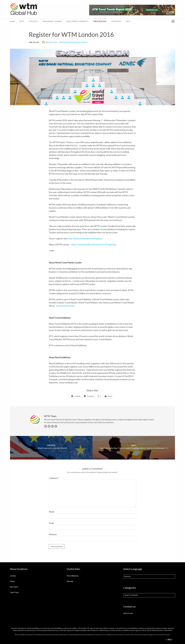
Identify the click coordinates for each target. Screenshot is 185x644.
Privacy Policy (83, 635)
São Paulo (14, 587)
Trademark (54, 635)
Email (51, 523)
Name (52, 512)
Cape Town (14, 592)
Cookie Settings (73, 635)
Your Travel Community (77, 21)
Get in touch (128, 613)
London (13, 576)
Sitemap (70, 581)
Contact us (121, 635)
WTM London (81, 42)
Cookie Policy (63, 635)
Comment (54, 478)
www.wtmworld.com (65, 306)
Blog (22, 21)
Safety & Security (94, 635)
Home (12, 21)
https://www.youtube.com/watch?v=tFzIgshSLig (94, 245)
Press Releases (100, 21)
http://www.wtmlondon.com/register (85, 238)
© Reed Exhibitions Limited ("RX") (25, 635)
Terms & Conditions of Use (108, 635)
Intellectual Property (43, 635)
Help (128, 21)
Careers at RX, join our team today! (136, 635)
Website (53, 534)
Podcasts (33, 21)
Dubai (12, 581)
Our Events (116, 21)
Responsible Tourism (52, 21)
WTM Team (53, 42)
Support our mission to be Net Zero (159, 635)
